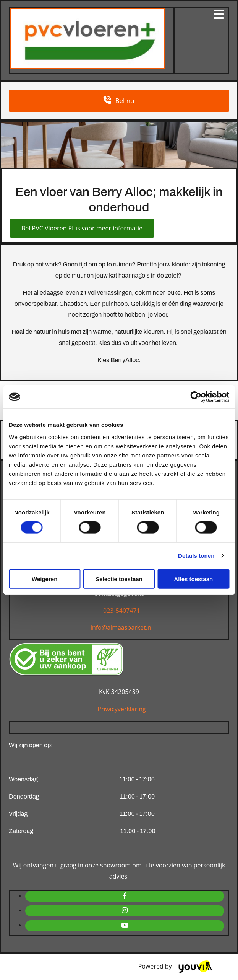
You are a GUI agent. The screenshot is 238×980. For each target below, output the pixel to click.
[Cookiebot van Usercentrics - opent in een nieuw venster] (196, 397)
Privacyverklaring (122, 709)
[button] (119, 101)
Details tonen (196, 556)
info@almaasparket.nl (122, 627)
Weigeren (45, 579)
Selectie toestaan (119, 579)
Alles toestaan (193, 579)
